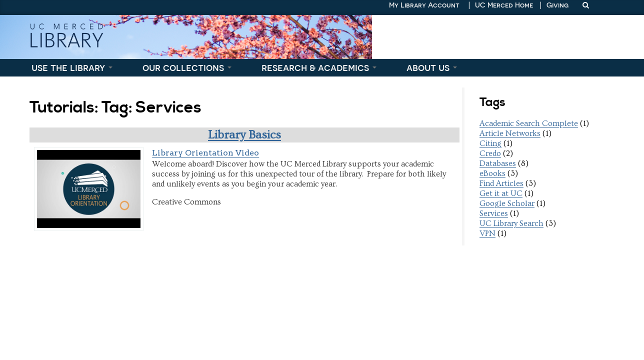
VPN (487, 233)
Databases (498, 163)
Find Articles (501, 183)
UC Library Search (511, 223)
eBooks (492, 173)
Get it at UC (501, 193)
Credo (490, 153)
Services (494, 213)
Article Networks (510, 133)
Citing (490, 143)
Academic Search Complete (529, 123)
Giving (557, 5)
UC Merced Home (504, 5)
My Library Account (424, 5)
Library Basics (244, 135)
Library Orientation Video (205, 153)
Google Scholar (507, 203)
